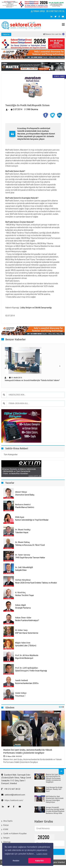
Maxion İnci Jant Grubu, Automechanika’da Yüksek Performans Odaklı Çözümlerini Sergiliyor (28, 751)
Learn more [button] (42, 854)
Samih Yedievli (22, 681)
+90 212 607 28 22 (11, 789)
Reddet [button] (16, 861)
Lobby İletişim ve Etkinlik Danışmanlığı (36, 308)
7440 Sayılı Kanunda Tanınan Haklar (30, 558)
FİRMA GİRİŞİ (38, 11)
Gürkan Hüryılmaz (23, 580)
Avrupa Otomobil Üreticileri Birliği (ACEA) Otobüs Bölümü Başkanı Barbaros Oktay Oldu (55, 810)
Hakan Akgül (20, 605)
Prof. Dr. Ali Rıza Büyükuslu (27, 655)
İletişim (6, 838)
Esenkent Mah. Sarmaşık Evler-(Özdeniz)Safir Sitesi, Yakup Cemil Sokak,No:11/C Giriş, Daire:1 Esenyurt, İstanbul (16, 779)
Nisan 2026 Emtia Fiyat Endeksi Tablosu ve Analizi (36, 583)
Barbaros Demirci (23, 505)
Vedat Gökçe (21, 693)
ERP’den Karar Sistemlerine (27, 633)
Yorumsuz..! (20, 696)
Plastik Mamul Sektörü (25, 507)
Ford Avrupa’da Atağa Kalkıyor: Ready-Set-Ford (54, 789)
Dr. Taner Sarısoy (23, 555)
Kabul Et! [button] (40, 861)
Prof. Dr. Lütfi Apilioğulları (27, 668)
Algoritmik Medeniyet (24, 658)
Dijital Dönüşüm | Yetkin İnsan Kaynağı (31, 671)
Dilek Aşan (20, 517)
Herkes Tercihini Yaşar (25, 595)
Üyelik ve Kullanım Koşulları (15, 834)
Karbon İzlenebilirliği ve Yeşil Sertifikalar (32, 520)
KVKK (6, 829)
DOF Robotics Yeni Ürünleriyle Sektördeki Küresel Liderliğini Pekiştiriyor (55, 799)
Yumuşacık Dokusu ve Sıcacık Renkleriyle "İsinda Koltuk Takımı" (32, 380)
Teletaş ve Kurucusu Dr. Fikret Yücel (30, 545)
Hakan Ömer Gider (23, 618)
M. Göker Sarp (21, 630)
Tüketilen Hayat (23, 532)
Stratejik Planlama (23, 608)
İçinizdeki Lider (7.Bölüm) (26, 646)
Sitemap (7, 842)
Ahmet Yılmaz (21, 492)
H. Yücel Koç (20, 593)
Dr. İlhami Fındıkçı (23, 530)
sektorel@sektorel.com (13, 795)
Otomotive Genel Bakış (25, 495)
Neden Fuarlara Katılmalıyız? (27, 620)
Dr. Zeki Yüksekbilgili (24, 567)
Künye (6, 825)
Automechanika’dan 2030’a (27, 683)
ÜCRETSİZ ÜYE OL (56, 11)
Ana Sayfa (8, 821)
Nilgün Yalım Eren (23, 643)
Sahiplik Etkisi (21, 570)
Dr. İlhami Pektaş (22, 542)
